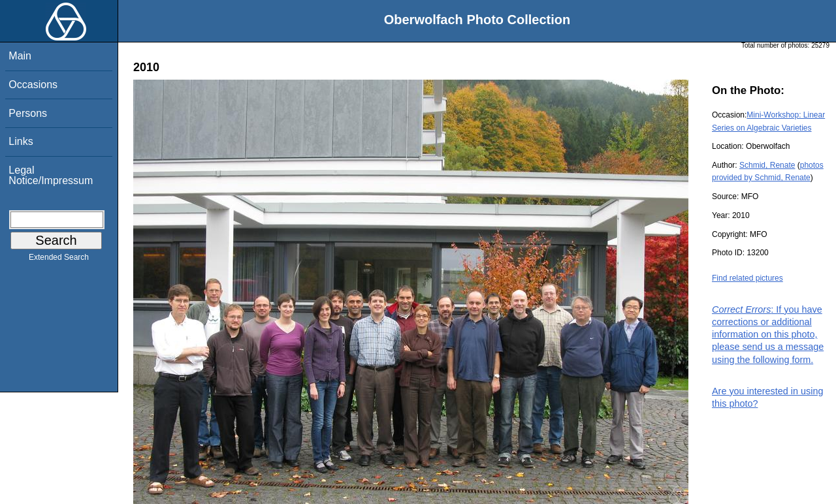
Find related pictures (748, 278)
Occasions (33, 85)
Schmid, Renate (767, 165)
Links (21, 141)
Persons (28, 113)
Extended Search (59, 260)
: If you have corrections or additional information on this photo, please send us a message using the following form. (768, 335)
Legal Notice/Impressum (51, 175)
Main (20, 56)
